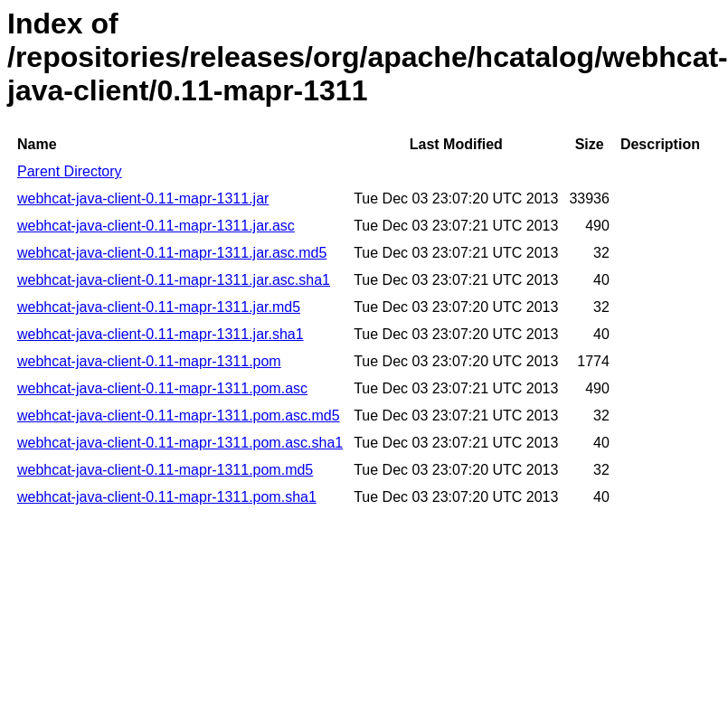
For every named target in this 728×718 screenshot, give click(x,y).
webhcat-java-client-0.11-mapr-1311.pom (149, 361)
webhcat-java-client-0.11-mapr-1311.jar (143, 198)
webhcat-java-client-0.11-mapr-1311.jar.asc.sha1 (174, 280)
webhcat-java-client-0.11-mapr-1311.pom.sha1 (167, 497)
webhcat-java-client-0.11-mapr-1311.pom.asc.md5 (179, 416)
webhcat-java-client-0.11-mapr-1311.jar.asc (156, 226)
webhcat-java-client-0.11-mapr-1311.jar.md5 (159, 307)
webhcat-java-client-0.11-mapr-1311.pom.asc (162, 388)
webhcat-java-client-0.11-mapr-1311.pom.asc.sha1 (180, 443)
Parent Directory (70, 171)
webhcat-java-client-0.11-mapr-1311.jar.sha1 (161, 334)
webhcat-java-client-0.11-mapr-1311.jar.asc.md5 (172, 253)
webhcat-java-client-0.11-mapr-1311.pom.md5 (165, 470)
